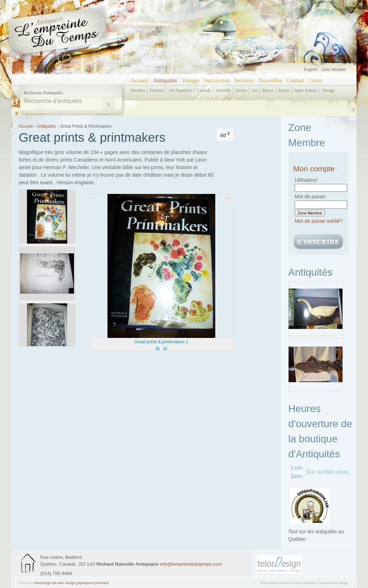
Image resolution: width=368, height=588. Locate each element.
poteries (157, 90)
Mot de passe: (310, 196)
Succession (217, 80)
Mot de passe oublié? (319, 221)
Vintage (190, 80)
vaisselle (223, 90)
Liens (316, 80)
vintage (328, 90)
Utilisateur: (307, 180)
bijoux (268, 90)
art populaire (180, 90)
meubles (138, 90)
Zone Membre (334, 69)
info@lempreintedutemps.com (191, 564)
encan (284, 90)
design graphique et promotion (87, 583)
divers (241, 90)
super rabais (305, 90)
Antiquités (165, 80)
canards (204, 90)
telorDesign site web (49, 583)
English (311, 69)
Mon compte (316, 169)
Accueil (139, 80)
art (254, 90)
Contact (295, 80)
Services (244, 80)
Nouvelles (270, 80)
